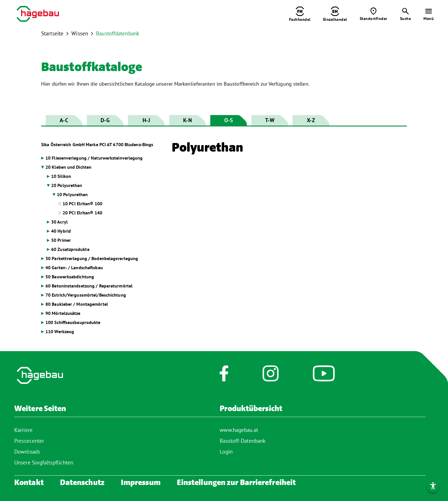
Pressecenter (29, 441)
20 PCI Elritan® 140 (82, 213)
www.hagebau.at (239, 430)
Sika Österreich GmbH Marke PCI (97, 144)
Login (226, 452)
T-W (270, 120)
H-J (146, 120)
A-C (64, 120)
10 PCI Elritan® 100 (82, 204)
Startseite (52, 33)
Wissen (80, 33)
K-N (187, 120)
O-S (229, 120)
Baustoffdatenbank (118, 33)
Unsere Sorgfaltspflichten (44, 462)
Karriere (23, 430)
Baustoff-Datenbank (243, 441)
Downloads (27, 452)
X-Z (311, 120)
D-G (105, 120)
